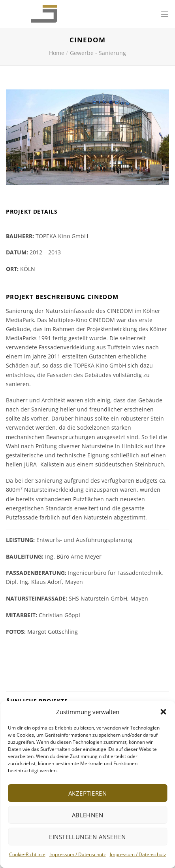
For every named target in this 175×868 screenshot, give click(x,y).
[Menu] (165, 14)
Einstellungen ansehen (87, 837)
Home (57, 53)
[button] (163, 712)
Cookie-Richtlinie (27, 854)
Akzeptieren (87, 793)
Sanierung (112, 53)
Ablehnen (88, 815)
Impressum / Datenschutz (78, 854)
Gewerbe (82, 53)
